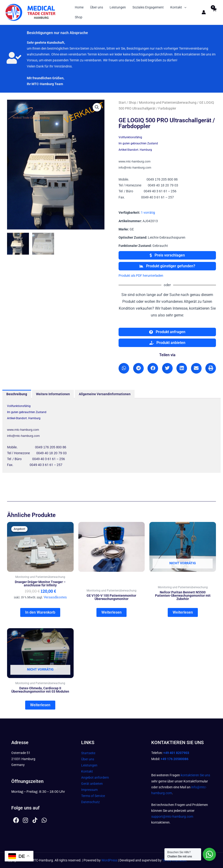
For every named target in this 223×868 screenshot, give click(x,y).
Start (122, 103)
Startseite (88, 753)
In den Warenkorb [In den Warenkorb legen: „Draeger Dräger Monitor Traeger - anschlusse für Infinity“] (40, 612)
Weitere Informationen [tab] (53, 394)
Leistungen (118, 7)
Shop (79, 17)
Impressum (89, 790)
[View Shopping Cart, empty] (214, 12)
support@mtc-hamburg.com (172, 817)
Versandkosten (55, 597)
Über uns (97, 7)
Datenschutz (90, 802)
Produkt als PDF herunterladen (141, 276)
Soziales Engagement (148, 7)
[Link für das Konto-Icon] (204, 12)
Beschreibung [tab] (17, 394)
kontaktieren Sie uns (195, 775)
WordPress (109, 860)
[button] (184, 7)
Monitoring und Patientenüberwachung (168, 103)
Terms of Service (93, 796)
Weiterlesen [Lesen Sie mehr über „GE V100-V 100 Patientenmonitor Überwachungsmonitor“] (111, 612)
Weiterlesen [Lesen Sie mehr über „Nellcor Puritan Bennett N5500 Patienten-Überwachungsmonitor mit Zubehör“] (183, 612)
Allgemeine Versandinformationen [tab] (105, 394)
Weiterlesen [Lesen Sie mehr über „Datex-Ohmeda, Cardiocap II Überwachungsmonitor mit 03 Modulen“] (40, 705)
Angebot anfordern (95, 777)
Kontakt (178, 7)
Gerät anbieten (92, 784)
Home (79, 7)
